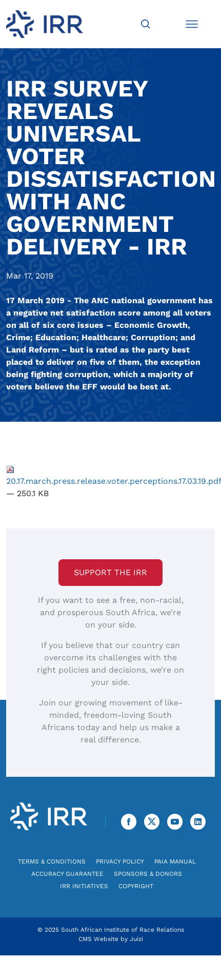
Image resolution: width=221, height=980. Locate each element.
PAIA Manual (175, 861)
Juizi (136, 939)
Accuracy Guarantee (67, 874)
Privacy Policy (120, 861)
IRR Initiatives (84, 886)
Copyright (136, 886)
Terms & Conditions (52, 861)
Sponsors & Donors (148, 874)
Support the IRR (110, 572)
